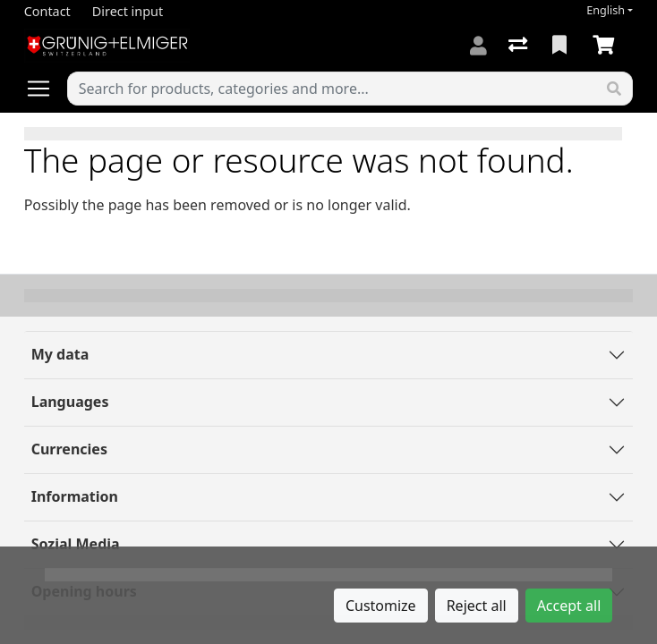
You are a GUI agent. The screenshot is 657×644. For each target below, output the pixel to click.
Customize (381, 606)
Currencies (69, 449)
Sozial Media (76, 544)
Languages (70, 402)
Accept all (569, 606)
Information (75, 496)
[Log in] (478, 46)
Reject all (477, 606)
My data (60, 354)
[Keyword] (333, 89)
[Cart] (607, 46)
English (606, 10)
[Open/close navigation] (46, 89)
